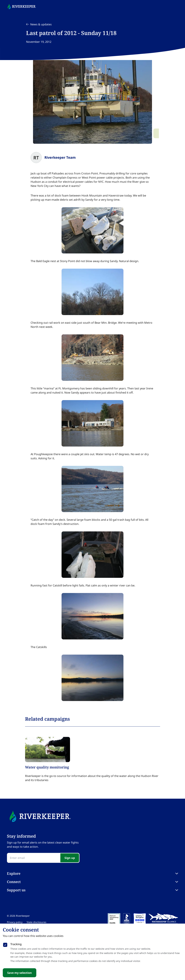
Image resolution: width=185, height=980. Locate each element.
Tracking (16, 944)
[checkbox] (5, 944)
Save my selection (20, 973)
